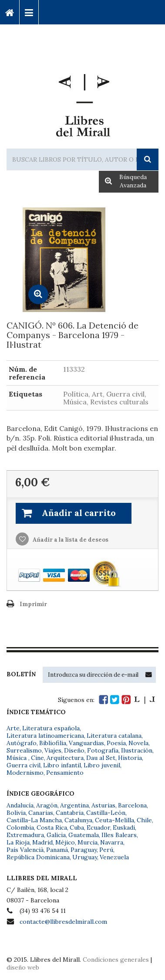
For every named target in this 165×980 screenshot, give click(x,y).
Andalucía (20, 805)
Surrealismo (24, 750)
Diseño (74, 750)
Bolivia (16, 813)
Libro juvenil (102, 765)
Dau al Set (101, 758)
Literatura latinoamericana (45, 736)
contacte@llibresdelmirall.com (63, 922)
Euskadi (124, 827)
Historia (130, 758)
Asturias (103, 805)
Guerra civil (24, 765)
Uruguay (85, 857)
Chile (144, 820)
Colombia (20, 827)
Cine (37, 758)
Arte (13, 728)
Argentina (74, 805)
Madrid (42, 842)
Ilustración (137, 750)
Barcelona (132, 805)
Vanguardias (86, 743)
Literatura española (51, 728)
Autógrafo (22, 743)
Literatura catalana (114, 736)
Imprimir (33, 604)
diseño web (23, 967)
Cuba (77, 827)
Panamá (57, 850)
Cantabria (70, 813)
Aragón (47, 805)
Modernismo (25, 773)
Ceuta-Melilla (114, 820)
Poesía (116, 743)
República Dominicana (38, 857)
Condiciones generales (116, 960)
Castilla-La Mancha (34, 820)
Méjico (65, 842)
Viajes (53, 750)
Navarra (112, 842)
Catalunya (78, 820)
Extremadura (25, 835)
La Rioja (18, 842)
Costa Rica (52, 827)
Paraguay (84, 850)
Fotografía (103, 750)
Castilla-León (106, 813)
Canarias (41, 813)
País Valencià (25, 850)
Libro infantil (62, 765)
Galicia (56, 835)
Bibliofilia (53, 743)
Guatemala (84, 835)
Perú (106, 850)
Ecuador (98, 827)
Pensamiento (65, 773)
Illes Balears (119, 835)
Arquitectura (65, 758)
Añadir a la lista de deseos (70, 540)
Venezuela (114, 857)
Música (17, 758)
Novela (138, 743)
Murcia (88, 842)
